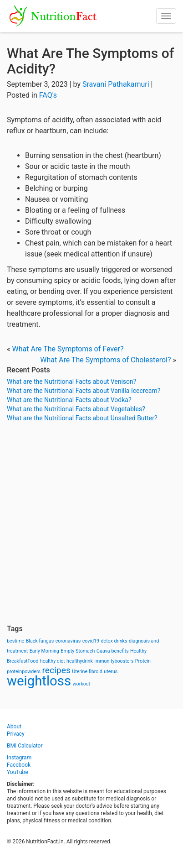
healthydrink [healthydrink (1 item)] (80, 661)
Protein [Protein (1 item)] (143, 661)
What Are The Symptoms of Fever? (68, 349)
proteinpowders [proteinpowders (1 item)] (24, 672)
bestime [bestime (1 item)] (15, 641)
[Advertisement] (91, 523)
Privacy (16, 734)
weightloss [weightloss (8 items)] (39, 681)
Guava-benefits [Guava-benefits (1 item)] (113, 651)
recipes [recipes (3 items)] (56, 670)
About (14, 727)
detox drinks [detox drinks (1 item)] (114, 641)
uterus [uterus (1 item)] (111, 672)
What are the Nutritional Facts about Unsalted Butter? (82, 418)
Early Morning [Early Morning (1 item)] (44, 651)
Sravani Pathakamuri (116, 84)
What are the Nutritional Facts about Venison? (71, 382)
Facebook (19, 765)
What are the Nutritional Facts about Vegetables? (76, 409)
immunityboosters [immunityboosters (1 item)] (114, 661)
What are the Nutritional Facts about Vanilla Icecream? (84, 391)
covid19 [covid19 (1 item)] (91, 641)
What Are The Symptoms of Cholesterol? (105, 360)
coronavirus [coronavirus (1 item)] (68, 641)
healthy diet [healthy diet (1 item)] (53, 661)
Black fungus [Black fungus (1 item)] (40, 641)
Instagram (19, 758)
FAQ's (48, 95)
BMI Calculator (25, 746)
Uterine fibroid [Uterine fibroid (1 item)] (87, 672)
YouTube (18, 772)
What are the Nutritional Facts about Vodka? (69, 400)
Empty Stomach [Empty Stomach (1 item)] (78, 651)
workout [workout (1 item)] (82, 684)
